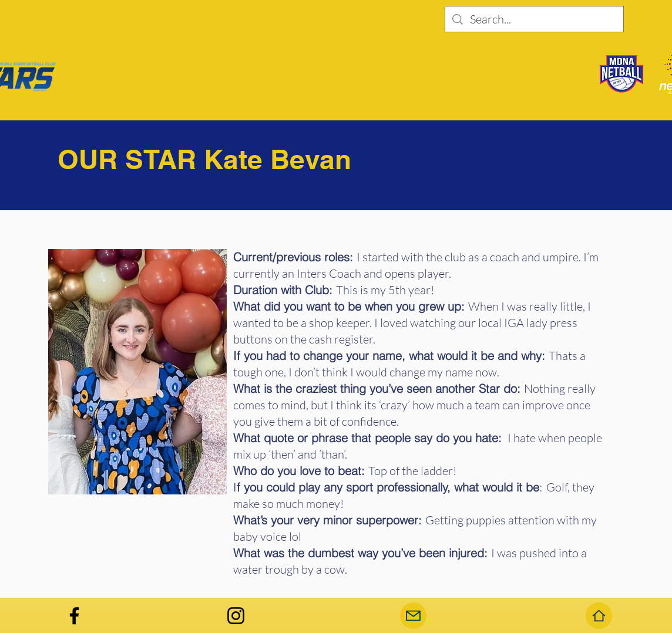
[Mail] (413, 616)
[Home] (599, 616)
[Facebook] (74, 616)
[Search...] (534, 19)
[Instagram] (236, 616)
